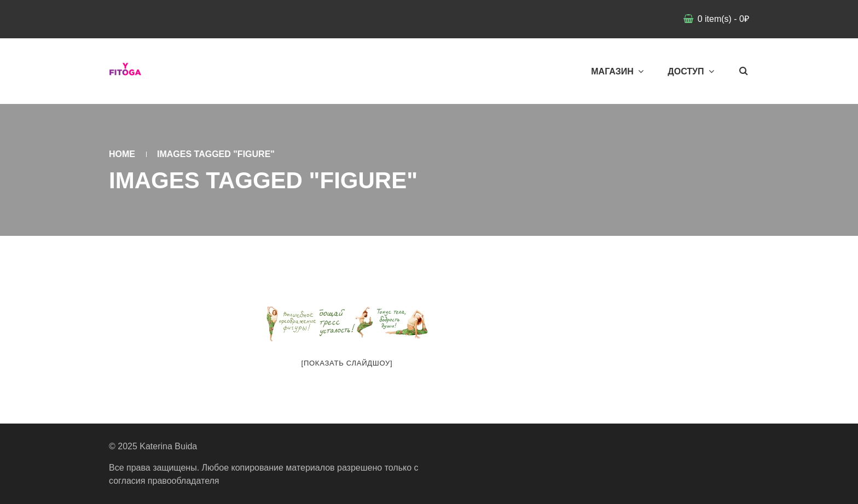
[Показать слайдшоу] (347, 363)
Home (122, 154)
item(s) (722, 19)
